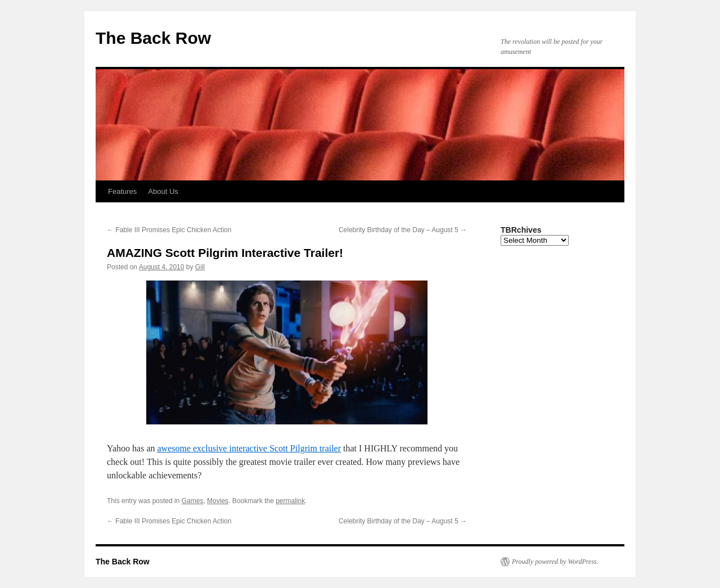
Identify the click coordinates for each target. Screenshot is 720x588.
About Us (163, 191)
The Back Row (153, 38)
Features (122, 191)
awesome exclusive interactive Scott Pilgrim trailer (249, 448)
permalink (290, 501)
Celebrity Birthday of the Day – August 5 (403, 230)
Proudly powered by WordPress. (555, 562)
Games (193, 501)
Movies (218, 501)
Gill (200, 267)
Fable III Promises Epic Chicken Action (169, 230)
